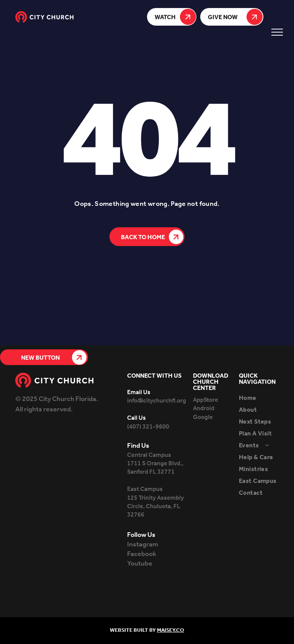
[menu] (277, 32)
